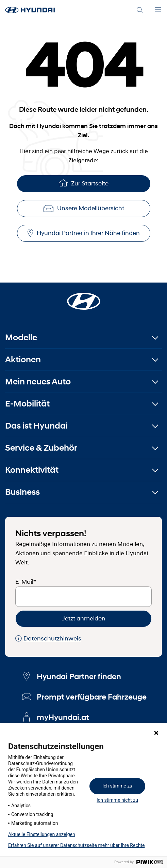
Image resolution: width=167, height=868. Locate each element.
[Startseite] (84, 297)
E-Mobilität (27, 404)
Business (22, 492)
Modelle (21, 337)
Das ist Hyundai (36, 426)
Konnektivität (32, 470)
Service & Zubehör (41, 448)
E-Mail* (26, 582)
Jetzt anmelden (83, 618)
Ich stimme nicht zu (117, 800)
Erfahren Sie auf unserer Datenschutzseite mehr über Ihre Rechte (76, 845)
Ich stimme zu (117, 786)
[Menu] (158, 10)
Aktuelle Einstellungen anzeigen (42, 834)
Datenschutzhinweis (48, 639)
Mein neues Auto (38, 382)
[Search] (139, 10)
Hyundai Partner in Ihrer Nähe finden (84, 233)
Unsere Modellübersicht (84, 208)
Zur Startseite (84, 183)
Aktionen (23, 359)
